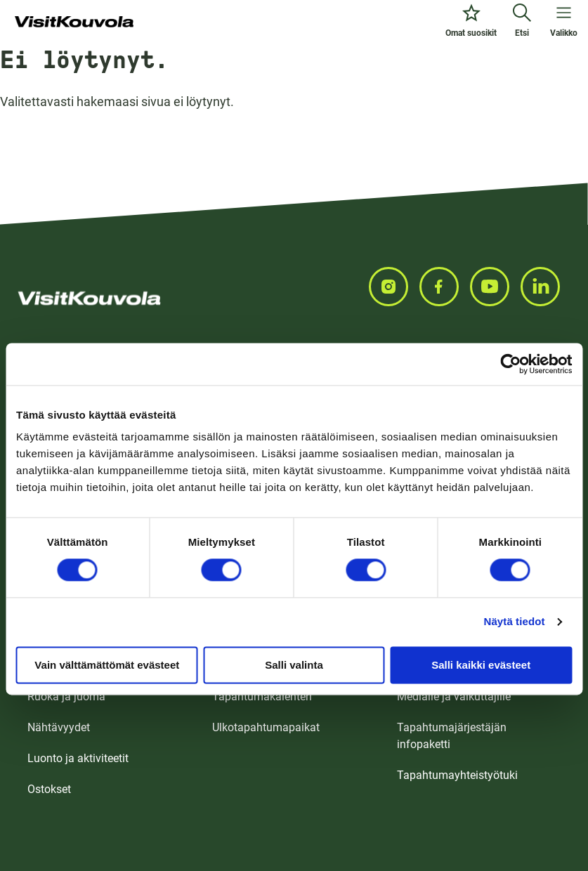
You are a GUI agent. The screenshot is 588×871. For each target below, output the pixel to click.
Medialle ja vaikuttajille (454, 696)
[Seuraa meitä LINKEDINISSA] (546, 287)
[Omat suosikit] (471, 22)
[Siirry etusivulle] (74, 22)
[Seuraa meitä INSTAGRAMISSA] (394, 287)
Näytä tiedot (515, 621)
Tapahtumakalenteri (262, 696)
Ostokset (49, 789)
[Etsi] (522, 22)
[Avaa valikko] (564, 22)
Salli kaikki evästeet (481, 665)
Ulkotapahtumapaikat (266, 727)
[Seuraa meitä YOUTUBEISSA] (495, 287)
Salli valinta (294, 665)
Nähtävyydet (59, 727)
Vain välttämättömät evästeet (107, 665)
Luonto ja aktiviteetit (78, 758)
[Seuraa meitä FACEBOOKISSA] (445, 287)
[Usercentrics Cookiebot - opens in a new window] (510, 364)
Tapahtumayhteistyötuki (457, 775)
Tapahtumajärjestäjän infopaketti (452, 736)
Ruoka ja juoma (66, 696)
